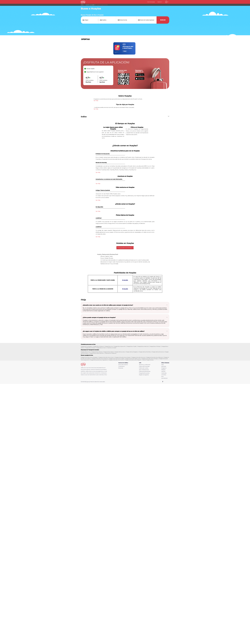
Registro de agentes (144, 375)
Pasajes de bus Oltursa (97, 352)
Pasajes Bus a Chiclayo (155, 346)
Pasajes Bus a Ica (109, 346)
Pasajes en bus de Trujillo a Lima (133, 359)
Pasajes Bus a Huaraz (90, 348)
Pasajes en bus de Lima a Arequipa (89, 357)
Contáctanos (121, 366)
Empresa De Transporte (111, 353)
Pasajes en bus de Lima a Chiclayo (150, 359)
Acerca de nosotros (123, 365)
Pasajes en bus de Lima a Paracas (100, 359)
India (162, 365)
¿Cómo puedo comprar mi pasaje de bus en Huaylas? (99, 318)
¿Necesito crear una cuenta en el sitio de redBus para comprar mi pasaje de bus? (108, 305)
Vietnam (163, 371)
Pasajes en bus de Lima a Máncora (154, 357)
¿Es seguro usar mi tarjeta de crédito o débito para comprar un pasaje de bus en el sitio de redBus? (114, 331)
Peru (162, 376)
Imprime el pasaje (151, 2)
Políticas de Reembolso (145, 371)
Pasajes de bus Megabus (132, 352)
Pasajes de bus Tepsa (109, 352)
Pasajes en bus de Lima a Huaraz (123, 357)
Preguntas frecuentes (144, 373)
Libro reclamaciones (144, 370)
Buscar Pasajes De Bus (148, 360)
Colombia (164, 375)
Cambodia (164, 373)
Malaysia (163, 370)
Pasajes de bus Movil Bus (145, 352)
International (164, 378)
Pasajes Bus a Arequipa (86, 346)
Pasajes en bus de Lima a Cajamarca (99, 360)
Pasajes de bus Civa (86, 352)
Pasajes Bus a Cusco (101, 348)
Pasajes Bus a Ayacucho (120, 346)
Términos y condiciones (145, 365)
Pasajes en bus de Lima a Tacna (116, 360)
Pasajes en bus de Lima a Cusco (106, 357)
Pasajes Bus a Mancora (143, 346)
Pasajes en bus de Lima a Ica (138, 357)
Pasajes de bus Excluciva (158, 352)
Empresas (121, 368)
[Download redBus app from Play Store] (140, 76)
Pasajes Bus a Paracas (98, 346)
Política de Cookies (144, 368)
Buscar (163, 20)
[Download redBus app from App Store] (140, 79)
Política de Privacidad (144, 366)
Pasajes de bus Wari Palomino (97, 353)
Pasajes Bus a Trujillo (132, 346)
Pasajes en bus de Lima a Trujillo (117, 359)
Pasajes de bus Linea (120, 352)
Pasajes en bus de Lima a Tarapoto (133, 360)
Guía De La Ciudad (112, 348)
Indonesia (164, 366)
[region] (125, 48)
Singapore (164, 368)
